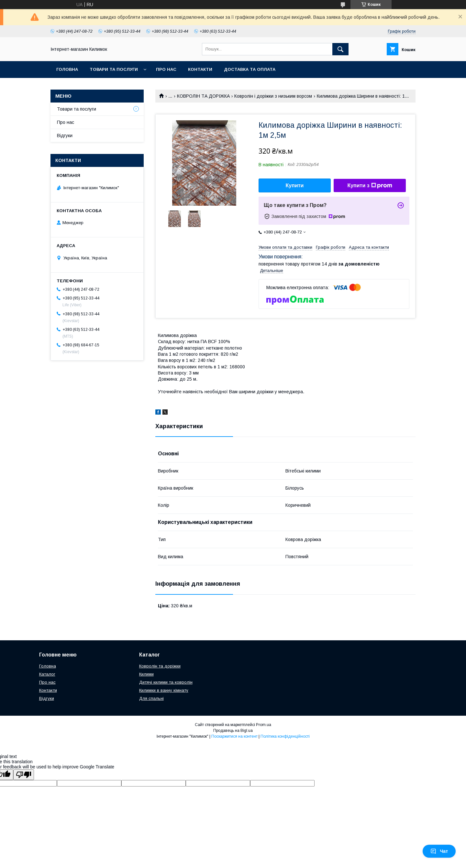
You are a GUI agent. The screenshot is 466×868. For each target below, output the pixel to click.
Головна (67, 69)
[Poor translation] (24, 775)
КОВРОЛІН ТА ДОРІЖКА (203, 96)
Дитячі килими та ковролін (166, 682)
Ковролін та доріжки (160, 666)
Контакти (200, 69)
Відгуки (65, 136)
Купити (295, 185)
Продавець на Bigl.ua (233, 731)
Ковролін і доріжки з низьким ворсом (273, 96)
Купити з (370, 186)
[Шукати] (340, 49)
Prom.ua (264, 725)
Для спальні (151, 698)
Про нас (166, 69)
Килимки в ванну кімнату (164, 690)
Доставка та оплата (250, 69)
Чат (439, 851)
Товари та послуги (114, 69)
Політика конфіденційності (285, 736)
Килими (146, 674)
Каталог (47, 674)
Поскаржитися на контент (234, 736)
